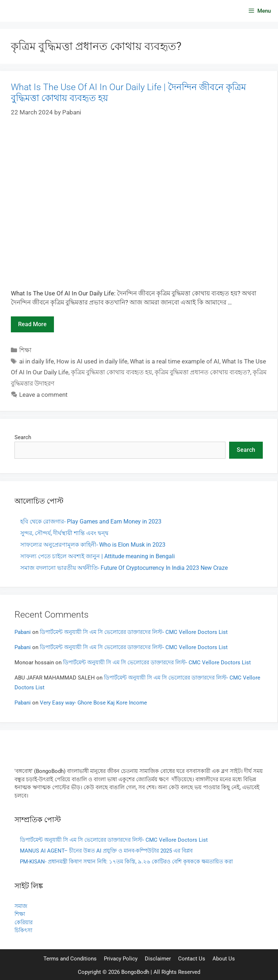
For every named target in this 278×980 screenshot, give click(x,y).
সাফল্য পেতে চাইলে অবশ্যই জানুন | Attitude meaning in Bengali (98, 556)
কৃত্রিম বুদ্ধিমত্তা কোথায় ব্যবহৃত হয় (111, 372)
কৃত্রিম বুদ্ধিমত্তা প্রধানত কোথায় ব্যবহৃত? (202, 372)
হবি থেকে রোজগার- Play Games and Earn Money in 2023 (91, 521)
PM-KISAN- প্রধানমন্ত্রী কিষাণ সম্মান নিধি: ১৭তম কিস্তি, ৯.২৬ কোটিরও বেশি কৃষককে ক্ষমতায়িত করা (126, 862)
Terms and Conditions (70, 959)
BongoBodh (135, 972)
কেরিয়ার (24, 922)
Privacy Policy (121, 959)
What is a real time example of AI (175, 361)
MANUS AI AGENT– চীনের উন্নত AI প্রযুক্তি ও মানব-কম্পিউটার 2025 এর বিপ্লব (106, 851)
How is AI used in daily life (92, 361)
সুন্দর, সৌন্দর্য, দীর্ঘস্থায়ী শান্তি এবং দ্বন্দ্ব (64, 533)
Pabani (23, 632)
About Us (224, 959)
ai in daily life (37, 361)
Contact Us (192, 959)
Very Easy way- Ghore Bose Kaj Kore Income (93, 703)
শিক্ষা (25, 350)
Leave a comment (43, 395)
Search (23, 437)
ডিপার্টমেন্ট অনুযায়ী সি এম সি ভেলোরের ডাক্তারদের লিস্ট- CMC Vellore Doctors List (134, 632)
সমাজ (21, 906)
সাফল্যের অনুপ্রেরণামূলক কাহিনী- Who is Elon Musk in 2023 (93, 545)
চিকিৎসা (23, 930)
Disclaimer (158, 959)
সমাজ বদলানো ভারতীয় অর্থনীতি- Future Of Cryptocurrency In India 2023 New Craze (124, 568)
